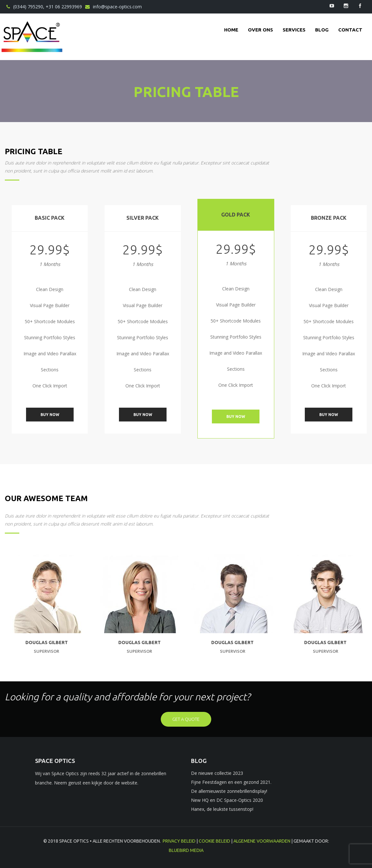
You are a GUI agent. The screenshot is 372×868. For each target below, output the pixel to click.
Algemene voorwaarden (262, 841)
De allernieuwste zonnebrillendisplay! (229, 791)
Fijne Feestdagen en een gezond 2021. (231, 782)
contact (350, 30)
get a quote (186, 719)
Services (294, 30)
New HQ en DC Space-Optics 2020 (227, 800)
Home (231, 30)
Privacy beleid (179, 841)
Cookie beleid (214, 841)
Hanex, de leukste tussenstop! (222, 809)
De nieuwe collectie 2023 (217, 773)
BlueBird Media (186, 850)
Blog (322, 30)
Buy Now (50, 415)
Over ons (260, 30)
